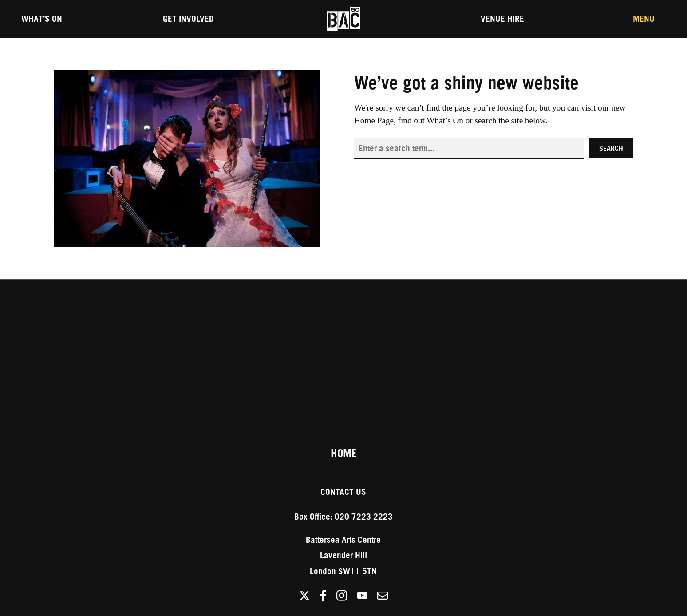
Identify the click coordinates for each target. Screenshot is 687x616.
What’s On (42, 18)
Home (344, 453)
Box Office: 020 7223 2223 (343, 516)
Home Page (374, 120)
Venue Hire (502, 18)
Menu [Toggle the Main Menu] (644, 18)
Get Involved (188, 18)
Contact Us (343, 492)
